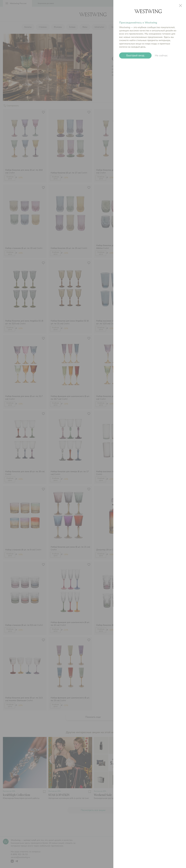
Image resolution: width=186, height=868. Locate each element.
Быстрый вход (135, 56)
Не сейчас (161, 55)
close (180, 6)
